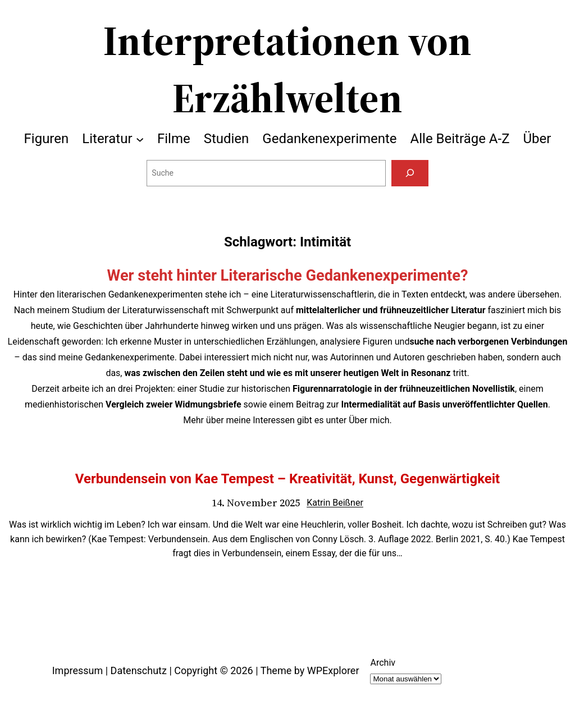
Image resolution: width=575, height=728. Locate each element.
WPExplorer (333, 670)
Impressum (78, 670)
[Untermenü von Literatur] (140, 139)
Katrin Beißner (335, 503)
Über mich (369, 420)
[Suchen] (410, 173)
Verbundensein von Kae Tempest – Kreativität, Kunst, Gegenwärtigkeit (287, 479)
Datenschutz (139, 670)
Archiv (383, 663)
